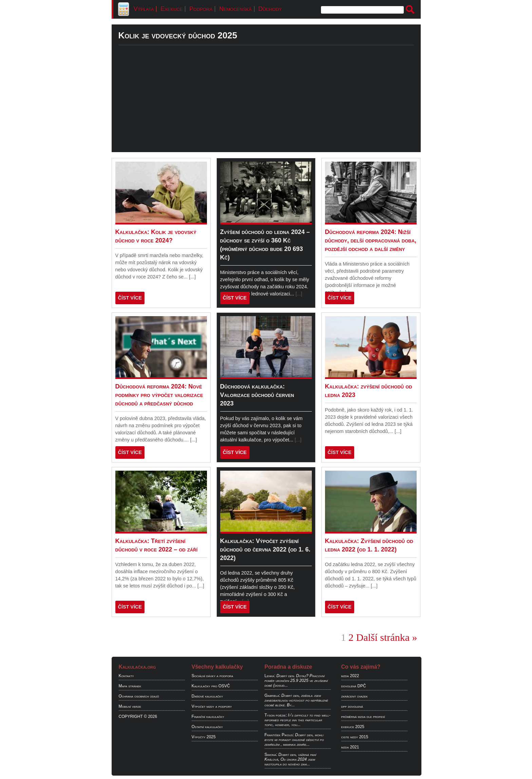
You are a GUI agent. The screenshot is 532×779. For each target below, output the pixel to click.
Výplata (144, 9)
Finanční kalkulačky (208, 717)
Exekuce (172, 9)
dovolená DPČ (354, 686)
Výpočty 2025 (204, 737)
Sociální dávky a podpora (212, 676)
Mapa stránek (130, 686)
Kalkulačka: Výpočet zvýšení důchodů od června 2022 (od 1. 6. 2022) (265, 549)
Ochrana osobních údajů (139, 696)
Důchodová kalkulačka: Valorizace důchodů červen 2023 (257, 395)
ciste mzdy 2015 (355, 737)
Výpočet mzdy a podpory (212, 706)
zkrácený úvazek (355, 696)
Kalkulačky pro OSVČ (211, 686)
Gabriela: (272, 695)
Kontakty (126, 676)
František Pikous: (279, 735)
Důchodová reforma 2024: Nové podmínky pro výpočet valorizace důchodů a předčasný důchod (159, 395)
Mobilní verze (130, 706)
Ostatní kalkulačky (207, 727)
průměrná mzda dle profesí (363, 717)
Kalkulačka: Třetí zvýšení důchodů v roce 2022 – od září (157, 545)
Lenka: (270, 676)
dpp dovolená (352, 706)
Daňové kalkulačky (207, 696)
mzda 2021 (350, 747)
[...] (192, 277)
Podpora (201, 9)
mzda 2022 (350, 676)
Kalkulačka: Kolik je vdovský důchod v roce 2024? (156, 236)
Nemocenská (235, 9)
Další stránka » (387, 637)
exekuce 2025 (353, 727)
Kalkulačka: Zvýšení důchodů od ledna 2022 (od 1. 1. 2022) (369, 545)
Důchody (270, 9)
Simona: (271, 755)
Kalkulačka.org (137, 667)
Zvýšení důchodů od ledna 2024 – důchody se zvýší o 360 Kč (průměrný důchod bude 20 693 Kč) (265, 245)
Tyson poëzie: (276, 715)
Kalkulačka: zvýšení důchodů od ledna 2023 (369, 391)
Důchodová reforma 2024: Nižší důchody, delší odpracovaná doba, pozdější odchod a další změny (371, 240)
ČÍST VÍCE (130, 298)
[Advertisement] (266, 105)
